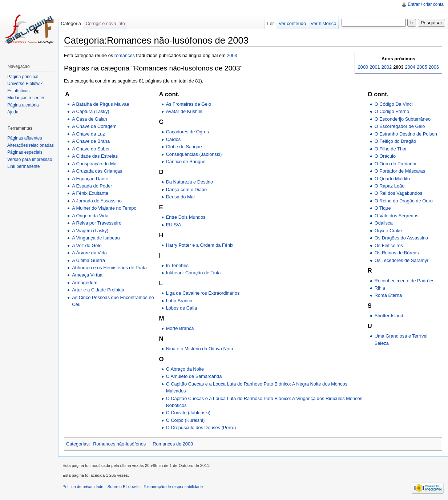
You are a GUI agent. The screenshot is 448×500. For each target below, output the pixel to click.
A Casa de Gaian (90, 119)
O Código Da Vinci (394, 104)
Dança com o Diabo (186, 189)
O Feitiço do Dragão (395, 141)
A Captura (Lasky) (90, 111)
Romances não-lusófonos (119, 444)
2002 (387, 67)
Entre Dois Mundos (186, 217)
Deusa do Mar (181, 197)
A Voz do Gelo (87, 245)
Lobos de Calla (181, 308)
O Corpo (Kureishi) (185, 420)
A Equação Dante (90, 179)
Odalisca (384, 223)
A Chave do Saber (91, 149)
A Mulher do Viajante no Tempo (104, 208)
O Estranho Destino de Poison (406, 134)
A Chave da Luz (88, 134)
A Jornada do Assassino (97, 201)
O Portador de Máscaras (400, 171)
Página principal (23, 77)
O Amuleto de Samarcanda (194, 376)
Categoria (71, 23)
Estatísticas (18, 91)
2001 (375, 67)
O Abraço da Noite (185, 369)
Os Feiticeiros (389, 245)
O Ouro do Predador (396, 164)
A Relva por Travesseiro (97, 223)
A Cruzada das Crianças (97, 171)
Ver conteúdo (292, 23)
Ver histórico (323, 23)
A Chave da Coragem (94, 126)
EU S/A (174, 225)
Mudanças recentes (26, 98)
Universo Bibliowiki (25, 84)
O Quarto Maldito (392, 179)
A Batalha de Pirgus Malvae (100, 104)
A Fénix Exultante (90, 193)
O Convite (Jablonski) (188, 413)
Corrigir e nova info (105, 23)
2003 (232, 55)
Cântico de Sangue (186, 162)
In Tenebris (177, 265)
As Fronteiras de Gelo (189, 104)
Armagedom (85, 283)
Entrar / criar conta (426, 4)
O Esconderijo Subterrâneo (403, 119)
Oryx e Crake (388, 231)
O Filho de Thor (391, 149)
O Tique (383, 208)
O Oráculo (385, 156)
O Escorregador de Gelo (400, 126)
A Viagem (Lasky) (90, 231)
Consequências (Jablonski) (194, 154)
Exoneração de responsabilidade (173, 487)
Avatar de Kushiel (184, 111)
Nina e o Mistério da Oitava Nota (200, 349)
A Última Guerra (88, 260)
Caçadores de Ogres (187, 132)
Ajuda (13, 112)
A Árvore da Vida (89, 253)
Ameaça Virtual (88, 275)
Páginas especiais (25, 152)
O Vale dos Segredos (397, 216)
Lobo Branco (179, 301)
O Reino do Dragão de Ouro (404, 201)
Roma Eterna (388, 295)
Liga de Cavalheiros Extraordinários (203, 293)
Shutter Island (389, 316)
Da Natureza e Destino (189, 182)
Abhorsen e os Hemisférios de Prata (109, 268)
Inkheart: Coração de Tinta (193, 273)
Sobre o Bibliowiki (124, 487)
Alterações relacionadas (31, 145)
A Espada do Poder (92, 186)
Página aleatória (23, 105)
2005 (422, 67)
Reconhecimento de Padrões (405, 281)
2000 (363, 67)
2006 (434, 67)
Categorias (77, 444)
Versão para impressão (30, 160)
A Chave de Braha (91, 141)
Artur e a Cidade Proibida (98, 290)
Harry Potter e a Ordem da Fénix (200, 245)
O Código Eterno (392, 111)
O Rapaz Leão (390, 186)
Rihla (380, 288)
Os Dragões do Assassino (401, 238)
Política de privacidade (83, 487)
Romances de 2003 (173, 444)
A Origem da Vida (90, 216)
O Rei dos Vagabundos (398, 193)
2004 (410, 67)
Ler (271, 23)
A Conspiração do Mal (95, 164)
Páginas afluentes (25, 138)
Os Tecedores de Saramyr (401, 260)
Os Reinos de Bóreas (397, 253)
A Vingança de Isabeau (96, 238)
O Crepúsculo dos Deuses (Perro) (201, 428)
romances (125, 55)
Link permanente (23, 166)
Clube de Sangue (184, 147)
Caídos (173, 139)
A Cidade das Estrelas (95, 156)
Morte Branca (180, 328)
